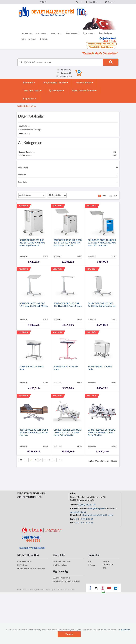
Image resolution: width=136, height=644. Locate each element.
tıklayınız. (126, 630)
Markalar (22, 175)
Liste (113, 196)
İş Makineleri (57, 91)
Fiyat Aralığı (23, 168)
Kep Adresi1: (112, 509)
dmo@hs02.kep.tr (78, 512)
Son (60, 460)
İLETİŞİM (44, 40)
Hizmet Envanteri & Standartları (31, 569)
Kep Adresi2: (76, 515)
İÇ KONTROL (89, 34)
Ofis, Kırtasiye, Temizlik (55, 83)
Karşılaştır (64, 73)
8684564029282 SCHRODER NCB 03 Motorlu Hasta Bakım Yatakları (34, 433)
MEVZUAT (57, 34)
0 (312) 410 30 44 (84, 519)
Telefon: (74, 505)
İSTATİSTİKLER (106, 34)
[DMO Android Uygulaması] (103, 593)
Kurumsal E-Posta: (79, 509)
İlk (21, 460)
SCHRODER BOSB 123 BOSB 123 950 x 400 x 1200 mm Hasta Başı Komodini (68, 243)
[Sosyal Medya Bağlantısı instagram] (103, 589)
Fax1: (73, 519)
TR (42, 2)
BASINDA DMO (29, 40)
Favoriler (64, 70)
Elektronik (29, 83)
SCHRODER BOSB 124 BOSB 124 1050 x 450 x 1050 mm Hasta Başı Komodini (102, 243)
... (26, 460)
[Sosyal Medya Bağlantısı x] (96, 589)
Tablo (102, 196)
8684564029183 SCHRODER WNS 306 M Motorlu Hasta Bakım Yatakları (102, 433)
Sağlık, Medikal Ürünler (84, 91)
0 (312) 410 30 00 (87, 505)
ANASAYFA (27, 34)
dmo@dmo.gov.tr (97, 509)
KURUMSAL (42, 34)
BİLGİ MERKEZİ (72, 34)
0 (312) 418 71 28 (84, 523)
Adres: (73, 494)
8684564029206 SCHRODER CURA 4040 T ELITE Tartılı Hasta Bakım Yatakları (68, 433)
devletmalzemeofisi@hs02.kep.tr (98, 515)
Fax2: (73, 523)
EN (46, 2)
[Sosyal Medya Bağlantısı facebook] (90, 589)
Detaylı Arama (64, 77)
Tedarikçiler (23, 182)
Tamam (69, 634)
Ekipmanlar (30, 99)
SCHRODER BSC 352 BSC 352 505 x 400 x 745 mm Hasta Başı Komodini (32, 243)
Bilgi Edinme (23, 565)
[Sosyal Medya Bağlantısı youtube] (109, 589)
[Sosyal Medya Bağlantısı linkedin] (116, 589)
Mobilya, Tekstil (84, 83)
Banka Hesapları (24, 562)
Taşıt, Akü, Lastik (32, 91)
